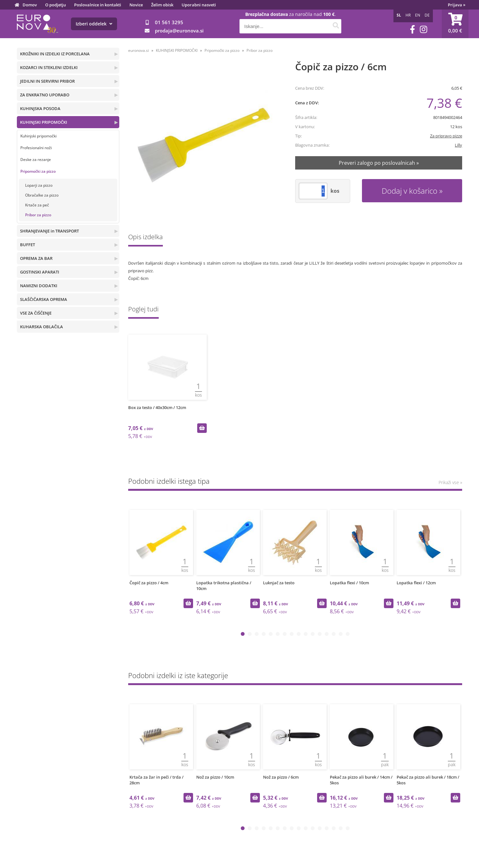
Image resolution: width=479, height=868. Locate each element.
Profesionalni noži (36, 148)
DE (427, 15)
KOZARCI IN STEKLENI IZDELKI (49, 67)
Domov (30, 5)
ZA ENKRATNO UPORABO (45, 95)
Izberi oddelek (94, 24)
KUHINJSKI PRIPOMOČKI (44, 122)
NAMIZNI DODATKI (39, 286)
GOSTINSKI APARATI (40, 272)
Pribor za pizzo (38, 215)
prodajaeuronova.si (179, 31)
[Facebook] (413, 29)
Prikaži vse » (450, 482)
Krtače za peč (37, 205)
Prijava (457, 5)
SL (399, 15)
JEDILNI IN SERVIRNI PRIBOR (47, 81)
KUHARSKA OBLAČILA (42, 327)
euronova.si (139, 50)
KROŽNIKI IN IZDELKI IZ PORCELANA (55, 54)
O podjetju (56, 5)
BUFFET (28, 245)
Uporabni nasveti (199, 5)
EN (418, 15)
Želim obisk (162, 5)
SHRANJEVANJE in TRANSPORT (49, 231)
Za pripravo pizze (446, 136)
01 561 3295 (169, 22)
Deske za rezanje (36, 160)
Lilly (458, 145)
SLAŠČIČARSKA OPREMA (44, 299)
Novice (136, 5)
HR (408, 15)
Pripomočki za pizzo (38, 171)
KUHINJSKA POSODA (40, 108)
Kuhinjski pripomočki (38, 136)
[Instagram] (423, 29)
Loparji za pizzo (39, 185)
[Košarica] (455, 24)
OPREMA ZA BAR (36, 258)
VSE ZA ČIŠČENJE (36, 313)
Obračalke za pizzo (42, 195)
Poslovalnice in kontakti (98, 5)
